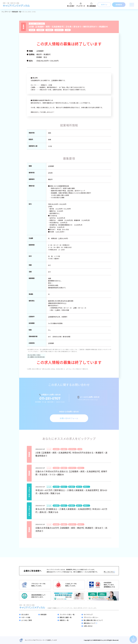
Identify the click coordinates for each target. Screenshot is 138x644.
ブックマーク (81, 5)
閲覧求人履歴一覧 (66, 617)
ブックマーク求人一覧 (67, 614)
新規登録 (44, 614)
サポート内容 (26, 617)
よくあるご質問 (27, 620)
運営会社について (90, 623)
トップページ (6, 12)
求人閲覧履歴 (91, 5)
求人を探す (71, 5)
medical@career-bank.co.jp (88, 400)
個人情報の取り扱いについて (93, 620)
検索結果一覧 (17, 12)
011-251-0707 (50, 398)
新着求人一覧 (64, 620)
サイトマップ (88, 614)
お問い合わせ (88, 626)
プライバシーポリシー (91, 617)
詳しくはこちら (109, 572)
